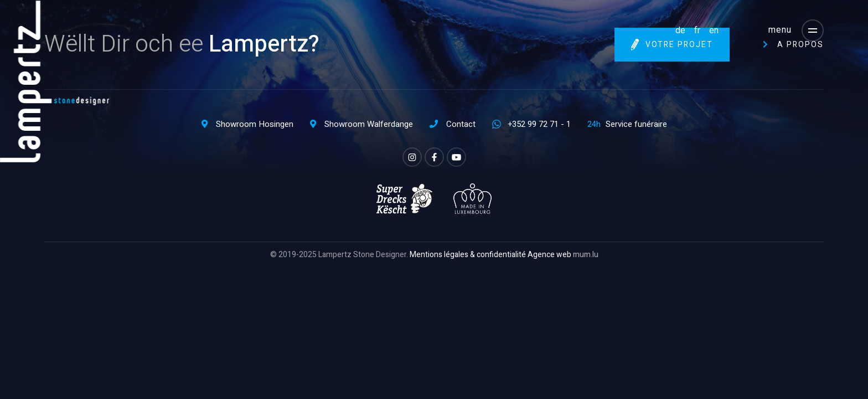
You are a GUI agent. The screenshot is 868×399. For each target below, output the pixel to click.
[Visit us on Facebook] (434, 157)
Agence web (549, 255)
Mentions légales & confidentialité (468, 255)
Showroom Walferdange (369, 124)
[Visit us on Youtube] (456, 157)
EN (714, 30)
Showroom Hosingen (255, 124)
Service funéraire (636, 124)
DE (680, 30)
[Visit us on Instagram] (412, 157)
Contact (461, 124)
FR (697, 30)
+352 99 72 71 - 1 (539, 124)
